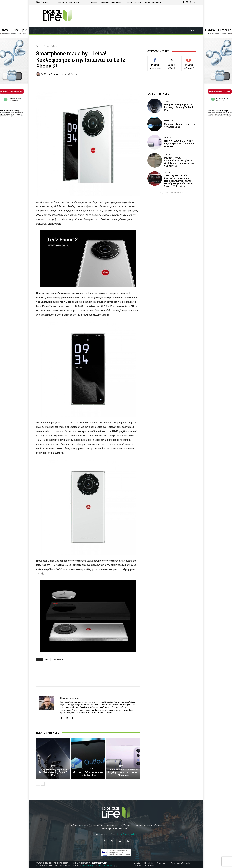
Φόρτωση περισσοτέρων (172, 193)
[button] (192, 31)
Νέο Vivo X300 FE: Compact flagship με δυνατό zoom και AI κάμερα (123, 772)
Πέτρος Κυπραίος (51, 74)
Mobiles (54, 46)
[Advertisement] (172, 221)
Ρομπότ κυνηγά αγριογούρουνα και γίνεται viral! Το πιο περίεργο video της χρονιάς (179, 162)
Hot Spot (168, 154)
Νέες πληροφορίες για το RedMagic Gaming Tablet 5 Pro (53, 772)
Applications (88, 769)
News (46, 46)
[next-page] (43, 784)
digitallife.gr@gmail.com (127, 834)
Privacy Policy (87, 866)
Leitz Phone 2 (57, 660)
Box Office (169, 172)
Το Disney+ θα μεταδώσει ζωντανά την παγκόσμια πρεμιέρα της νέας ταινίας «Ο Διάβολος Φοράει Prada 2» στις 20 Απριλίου (179, 181)
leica (47, 660)
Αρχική (39, 46)
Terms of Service (104, 866)
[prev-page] (38, 784)
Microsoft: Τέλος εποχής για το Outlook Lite (88, 774)
